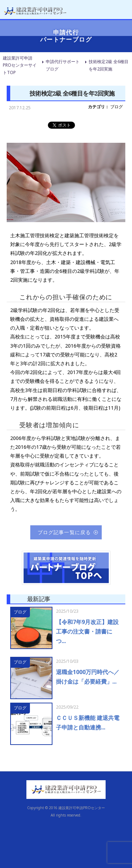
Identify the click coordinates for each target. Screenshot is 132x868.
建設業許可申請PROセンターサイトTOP (20, 65)
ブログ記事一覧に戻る (64, 532)
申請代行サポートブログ (63, 65)
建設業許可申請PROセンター (82, 808)
